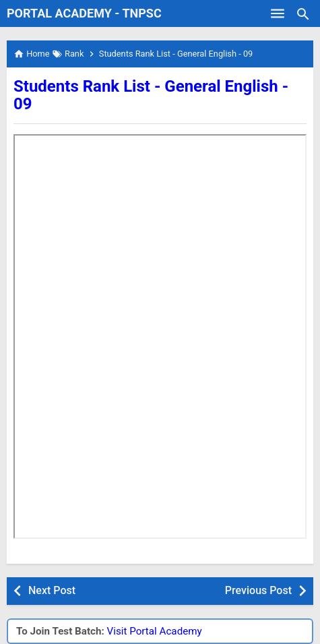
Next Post (52, 590)
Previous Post (258, 590)
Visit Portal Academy (155, 631)
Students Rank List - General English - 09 (151, 95)
